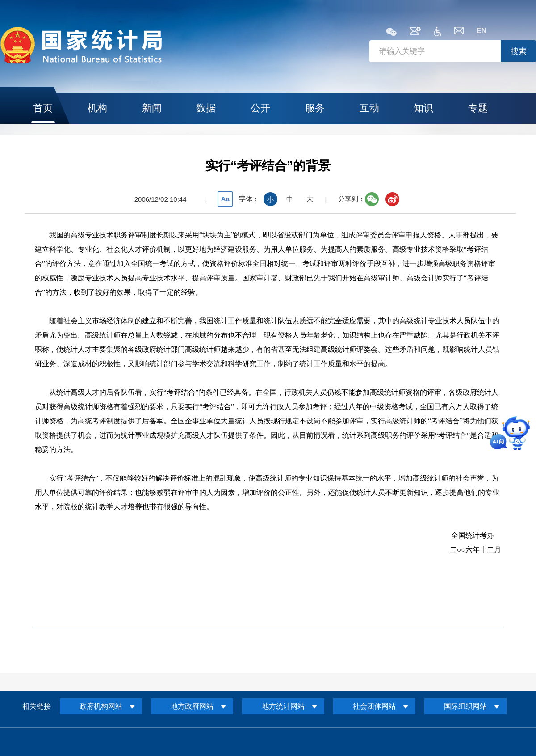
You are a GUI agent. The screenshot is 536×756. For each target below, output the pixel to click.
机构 (97, 108)
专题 (478, 108)
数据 (206, 108)
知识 (423, 108)
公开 (260, 108)
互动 (369, 108)
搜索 (519, 51)
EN (482, 31)
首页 (43, 108)
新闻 (152, 108)
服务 (315, 108)
